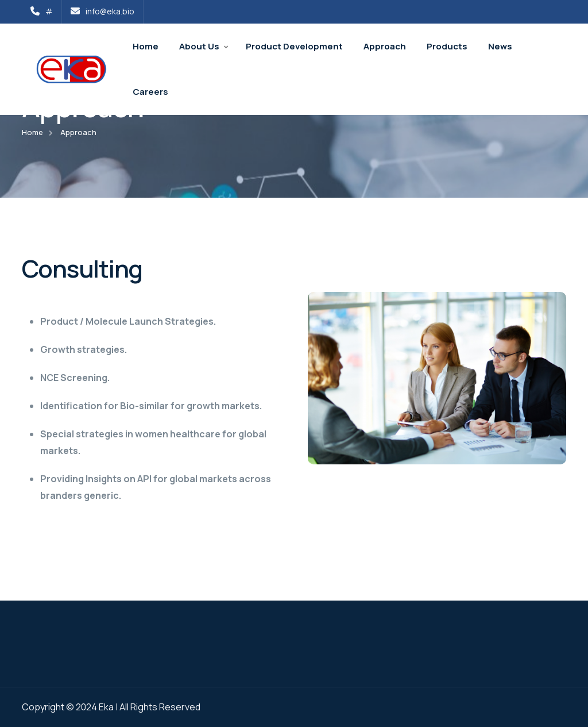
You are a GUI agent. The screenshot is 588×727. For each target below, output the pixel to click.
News (500, 46)
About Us (199, 46)
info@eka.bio (102, 11)
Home (146, 46)
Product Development (294, 46)
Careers (150, 92)
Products (447, 46)
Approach (385, 46)
